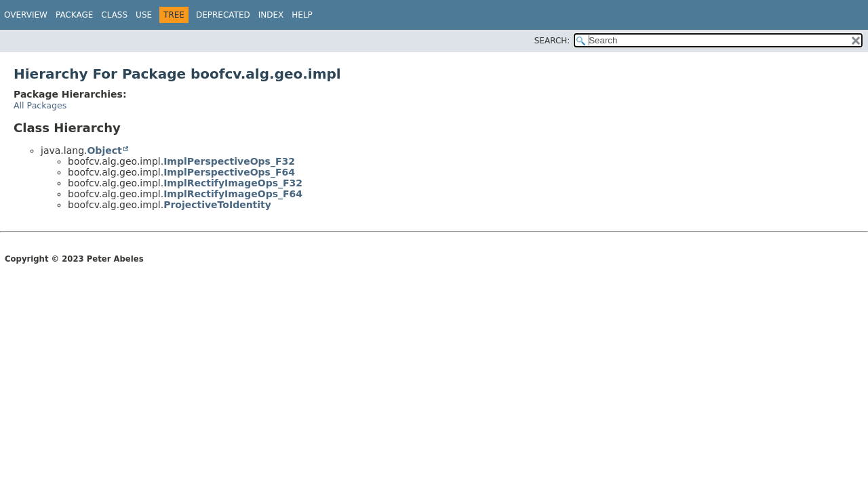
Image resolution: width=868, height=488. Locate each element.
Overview (26, 15)
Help (302, 15)
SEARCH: (552, 41)
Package (74, 15)
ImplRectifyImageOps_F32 (233, 183)
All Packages (40, 105)
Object (104, 150)
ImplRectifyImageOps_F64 (233, 194)
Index (271, 15)
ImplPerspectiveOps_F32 (229, 161)
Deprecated (223, 15)
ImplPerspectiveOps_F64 (229, 172)
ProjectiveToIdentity (217, 205)
